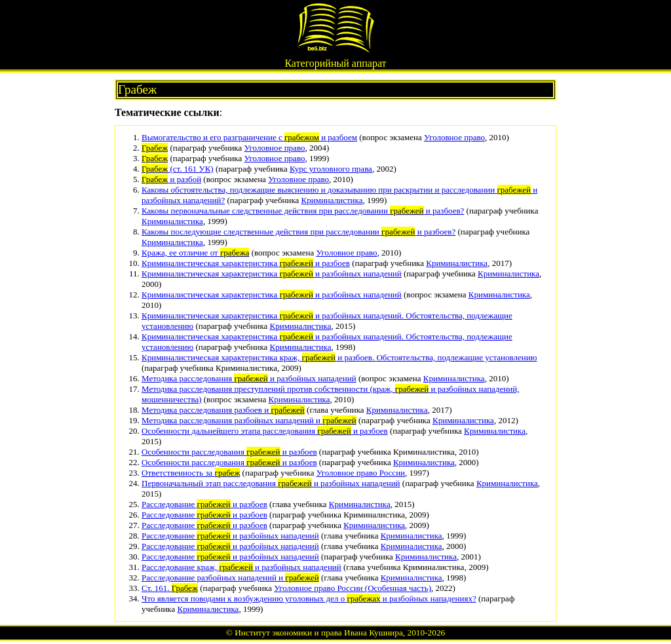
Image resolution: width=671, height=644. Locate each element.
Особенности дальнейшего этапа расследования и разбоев (265, 431)
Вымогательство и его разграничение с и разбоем (249, 137)
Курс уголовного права (331, 169)
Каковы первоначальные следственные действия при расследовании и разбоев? (303, 211)
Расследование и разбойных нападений (230, 536)
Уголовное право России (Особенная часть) (353, 588)
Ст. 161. (170, 588)
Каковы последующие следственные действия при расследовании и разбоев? (298, 232)
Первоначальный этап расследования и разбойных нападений (271, 483)
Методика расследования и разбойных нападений (249, 378)
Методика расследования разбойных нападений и (249, 420)
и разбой (171, 179)
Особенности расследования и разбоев (229, 452)
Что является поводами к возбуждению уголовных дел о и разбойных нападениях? (309, 598)
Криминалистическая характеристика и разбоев (246, 263)
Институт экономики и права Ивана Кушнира (319, 633)
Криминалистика (332, 200)
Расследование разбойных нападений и (230, 578)
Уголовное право (454, 137)
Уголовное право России (361, 473)
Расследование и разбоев (204, 504)
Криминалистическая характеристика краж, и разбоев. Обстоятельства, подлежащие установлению (339, 357)
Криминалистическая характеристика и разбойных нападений (272, 274)
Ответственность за (191, 473)
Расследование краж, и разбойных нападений (241, 567)
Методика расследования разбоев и (223, 410)
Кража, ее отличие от (195, 253)
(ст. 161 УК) (178, 169)
